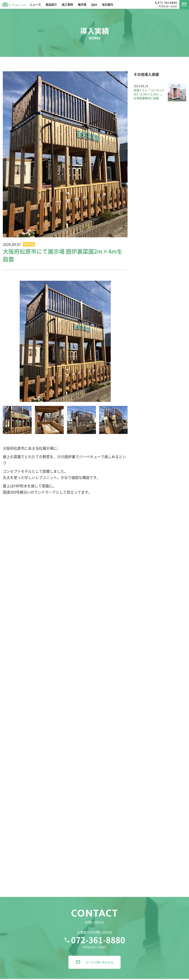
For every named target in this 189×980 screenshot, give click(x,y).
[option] (65, 341)
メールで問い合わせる (94, 966)
